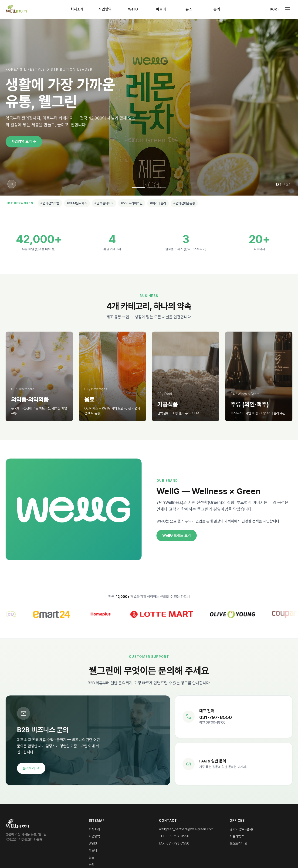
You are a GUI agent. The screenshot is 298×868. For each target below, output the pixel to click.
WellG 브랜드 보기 (177, 535)
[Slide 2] (152, 188)
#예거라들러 (158, 203)
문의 (217, 9)
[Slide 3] (162, 188)
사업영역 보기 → (24, 141)
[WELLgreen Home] (16, 9)
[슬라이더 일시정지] (12, 184)
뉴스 (189, 9)
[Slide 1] (139, 188)
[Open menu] (287, 9)
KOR (274, 9)
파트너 (161, 9)
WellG (133, 9)
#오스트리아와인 (132, 203)
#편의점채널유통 (184, 203)
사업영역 (105, 9)
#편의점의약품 (50, 203)
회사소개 (77, 9)
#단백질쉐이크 (104, 203)
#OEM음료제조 (77, 203)
